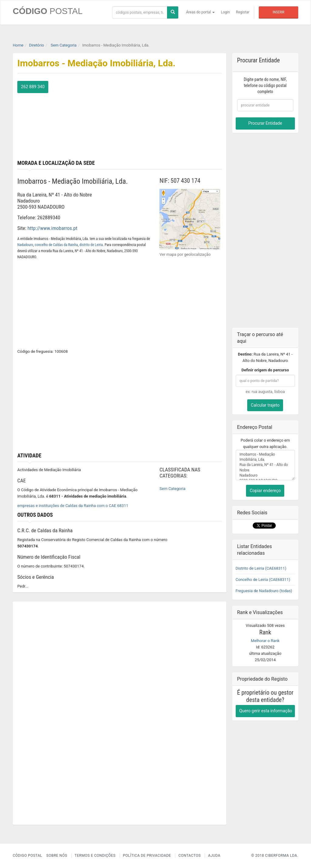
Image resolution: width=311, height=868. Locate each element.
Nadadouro (25, 245)
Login (225, 12)
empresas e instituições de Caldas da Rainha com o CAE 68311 (73, 506)
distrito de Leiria (91, 245)
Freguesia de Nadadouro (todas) (264, 591)
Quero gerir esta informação (266, 711)
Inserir (279, 12)
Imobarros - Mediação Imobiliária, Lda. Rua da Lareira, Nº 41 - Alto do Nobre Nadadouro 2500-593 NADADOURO (265, 465)
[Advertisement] (173, 119)
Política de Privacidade (147, 856)
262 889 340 (33, 87)
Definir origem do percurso (265, 370)
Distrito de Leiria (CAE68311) (261, 568)
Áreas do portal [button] (201, 12)
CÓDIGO (48, 11)
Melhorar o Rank (265, 641)
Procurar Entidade (265, 123)
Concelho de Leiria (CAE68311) (263, 580)
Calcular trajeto (265, 405)
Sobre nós (57, 856)
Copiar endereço (265, 491)
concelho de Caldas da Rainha (56, 245)
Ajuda (214, 856)
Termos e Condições (95, 856)
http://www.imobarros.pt (53, 228)
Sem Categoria (172, 489)
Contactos (189, 856)
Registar (243, 12)
